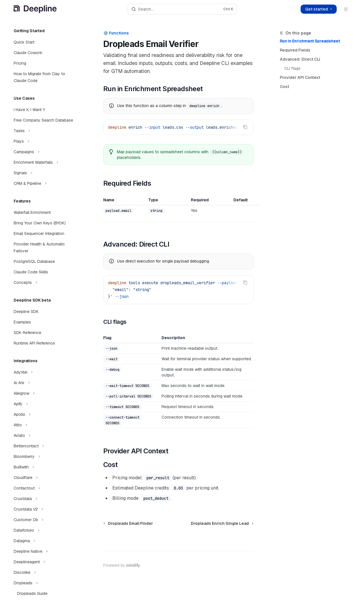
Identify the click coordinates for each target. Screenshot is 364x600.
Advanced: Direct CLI (300, 59)
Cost (285, 87)
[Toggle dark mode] (346, 9)
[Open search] (182, 9)
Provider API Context (300, 77)
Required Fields (295, 50)
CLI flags (292, 68)
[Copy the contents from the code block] (245, 127)
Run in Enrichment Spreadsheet (310, 41)
